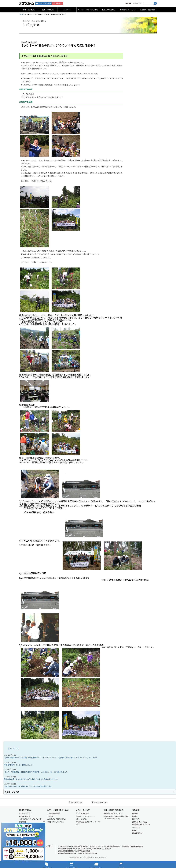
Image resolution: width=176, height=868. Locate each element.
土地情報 (50, 816)
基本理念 (135, 816)
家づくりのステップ (25, 813)
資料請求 (57, 3)
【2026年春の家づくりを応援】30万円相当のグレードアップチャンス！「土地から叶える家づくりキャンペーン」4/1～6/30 (50, 758)
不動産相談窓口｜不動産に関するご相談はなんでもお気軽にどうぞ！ (116, 817)
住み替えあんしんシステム (55, 822)
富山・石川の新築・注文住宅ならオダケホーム (27, 3)
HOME (21, 15)
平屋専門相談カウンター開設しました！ (19, 765)
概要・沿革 (136, 819)
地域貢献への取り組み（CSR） (141, 825)
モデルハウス (100, 865)
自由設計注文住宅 (25, 816)
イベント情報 (76, 865)
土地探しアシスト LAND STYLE (56, 819)
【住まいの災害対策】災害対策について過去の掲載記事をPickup (28, 786)
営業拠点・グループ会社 (140, 822)
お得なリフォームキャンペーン (85, 816)
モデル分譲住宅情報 (53, 813)
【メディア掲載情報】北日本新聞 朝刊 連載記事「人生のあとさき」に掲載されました (36, 772)
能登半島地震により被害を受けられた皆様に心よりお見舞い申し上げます (31, 779)
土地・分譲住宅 (48, 10)
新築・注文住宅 (29, 10)
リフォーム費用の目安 (82, 813)
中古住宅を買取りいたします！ (113, 813)
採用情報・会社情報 (147, 10)
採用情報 (128, 3)
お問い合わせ (137, 3)
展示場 (125, 865)
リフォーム (67, 10)
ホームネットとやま (75, 802)
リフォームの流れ (81, 819)
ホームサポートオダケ (100, 802)
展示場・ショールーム (128, 10)
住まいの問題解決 (109, 10)
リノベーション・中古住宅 (88, 10)
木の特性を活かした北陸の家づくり (30, 819)
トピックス (13, 748)
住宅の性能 (23, 822)
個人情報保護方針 (138, 833)
